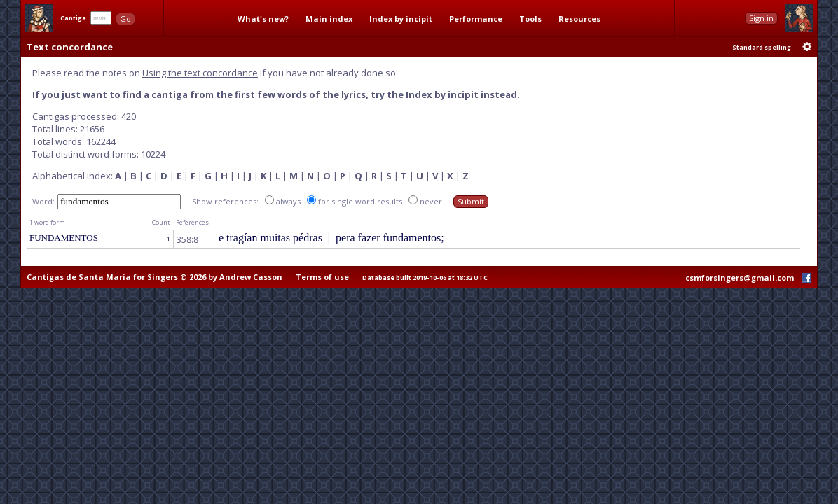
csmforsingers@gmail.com (740, 278)
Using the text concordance (200, 73)
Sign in (761, 18)
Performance (476, 19)
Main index (329, 19)
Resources (579, 19)
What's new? (263, 19)
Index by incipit (401, 19)
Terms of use (322, 277)
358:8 (187, 240)
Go (125, 19)
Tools (530, 19)
